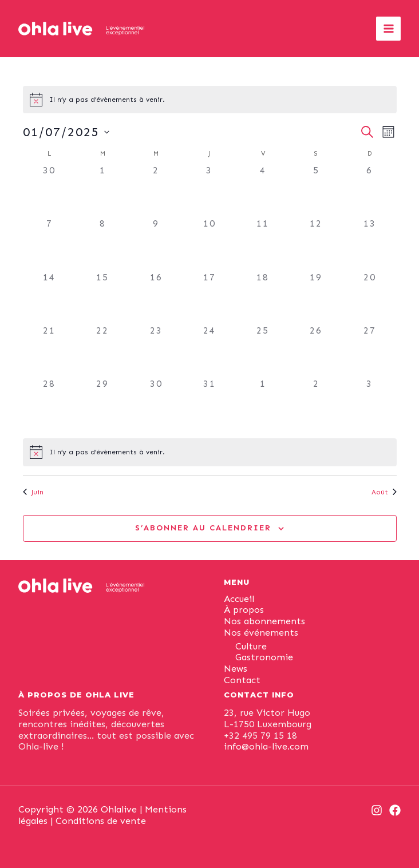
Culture (251, 646)
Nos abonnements (264, 621)
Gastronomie (264, 657)
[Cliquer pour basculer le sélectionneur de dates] (66, 132)
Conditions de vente (101, 821)
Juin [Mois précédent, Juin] (33, 492)
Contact (242, 680)
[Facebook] (395, 810)
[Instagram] (377, 810)
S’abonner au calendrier (203, 528)
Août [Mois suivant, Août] (384, 492)
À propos (244, 610)
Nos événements (261, 633)
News (236, 669)
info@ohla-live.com (266, 746)
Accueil (239, 599)
